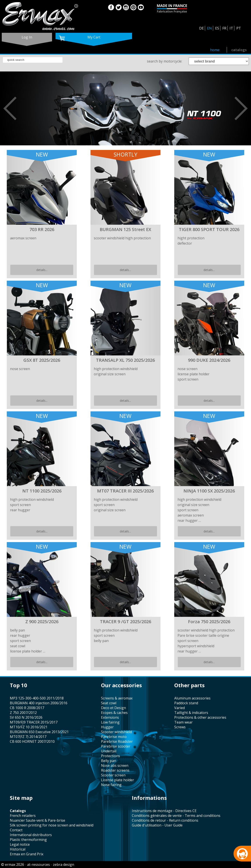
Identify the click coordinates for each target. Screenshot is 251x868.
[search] (33, 60)
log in (27, 37)
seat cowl (109, 703)
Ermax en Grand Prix (27, 854)
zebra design (64, 865)
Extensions (110, 717)
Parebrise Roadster (117, 741)
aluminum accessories (192, 698)
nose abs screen (115, 765)
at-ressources (38, 865)
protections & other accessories (200, 717)
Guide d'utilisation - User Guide (157, 825)
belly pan (109, 761)
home (215, 50)
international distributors (31, 835)
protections (111, 756)
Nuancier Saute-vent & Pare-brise (37, 820)
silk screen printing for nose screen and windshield (52, 825)
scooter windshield (116, 732)
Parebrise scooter (116, 746)
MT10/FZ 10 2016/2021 (29, 727)
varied (180, 708)
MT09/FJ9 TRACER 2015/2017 (34, 722)
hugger (107, 727)
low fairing (110, 722)
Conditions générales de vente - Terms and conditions (176, 816)
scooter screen (113, 775)
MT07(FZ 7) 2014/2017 (28, 737)
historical (18, 849)
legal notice (20, 844)
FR (224, 28)
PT (239, 28)
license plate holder (118, 780)
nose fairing (111, 785)
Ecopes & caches (114, 713)
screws (180, 727)
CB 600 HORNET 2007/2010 (32, 741)
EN (209, 28)
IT (231, 28)
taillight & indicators (191, 713)
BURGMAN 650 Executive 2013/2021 (39, 732)
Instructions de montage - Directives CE (164, 811)
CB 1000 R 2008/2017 (27, 708)
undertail (109, 751)
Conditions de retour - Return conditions (165, 820)
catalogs (239, 50)
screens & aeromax (117, 698)
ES (217, 28)
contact (16, 830)
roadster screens (115, 770)
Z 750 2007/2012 (23, 713)
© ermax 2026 (13, 865)
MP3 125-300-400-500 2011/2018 (37, 698)
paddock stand (186, 703)
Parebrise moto (114, 737)
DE (201, 28)
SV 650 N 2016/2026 (26, 717)
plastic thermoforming (28, 840)
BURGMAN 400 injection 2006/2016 (39, 703)
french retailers (23, 816)
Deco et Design (113, 708)
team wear (183, 722)
